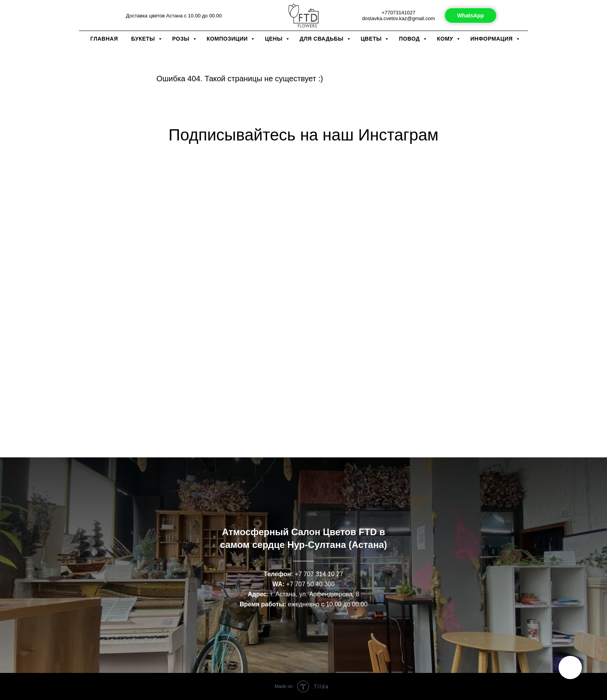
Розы (182, 39)
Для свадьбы (322, 39)
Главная (104, 39)
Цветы (372, 39)
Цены (274, 39)
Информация (492, 39)
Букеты (144, 39)
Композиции (228, 39)
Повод (410, 39)
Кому (446, 39)
